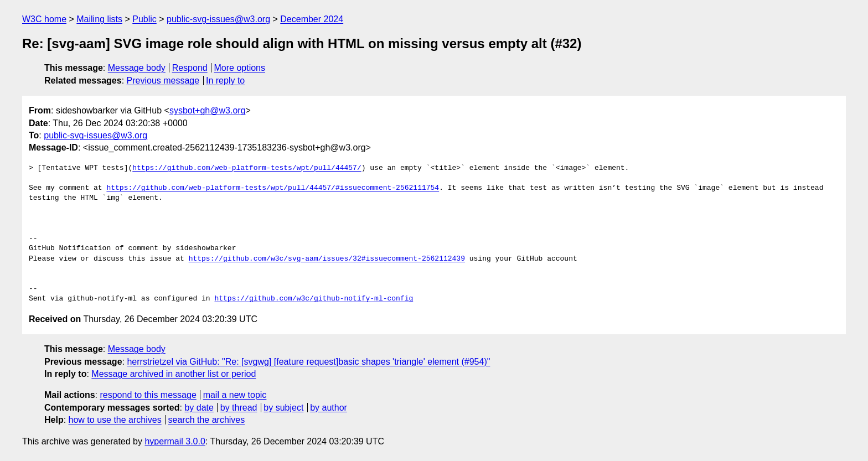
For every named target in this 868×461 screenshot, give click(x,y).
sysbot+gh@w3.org (208, 110)
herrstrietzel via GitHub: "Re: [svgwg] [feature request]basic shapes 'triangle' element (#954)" (308, 362)
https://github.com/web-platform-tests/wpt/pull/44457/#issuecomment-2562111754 (273, 188)
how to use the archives (115, 420)
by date (199, 408)
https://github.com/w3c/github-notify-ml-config (314, 299)
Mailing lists (99, 19)
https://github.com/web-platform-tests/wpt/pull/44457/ (247, 168)
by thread (239, 408)
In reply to (225, 81)
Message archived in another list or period (174, 374)
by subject (283, 408)
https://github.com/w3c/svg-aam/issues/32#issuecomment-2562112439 (327, 259)
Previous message (163, 81)
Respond (190, 68)
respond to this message (148, 395)
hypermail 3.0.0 (175, 441)
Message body (137, 68)
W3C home (44, 19)
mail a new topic (235, 395)
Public (144, 19)
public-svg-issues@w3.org (218, 19)
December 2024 (312, 19)
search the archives (207, 420)
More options (240, 68)
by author (329, 408)
